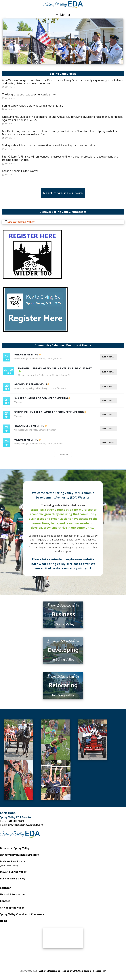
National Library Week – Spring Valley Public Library (55, 368)
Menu (65, 15)
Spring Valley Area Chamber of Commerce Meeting (49, 412)
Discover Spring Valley (21, 222)
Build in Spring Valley (13, 879)
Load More (63, 455)
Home (4, 921)
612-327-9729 (16, 821)
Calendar (5, 888)
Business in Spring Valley (15, 848)
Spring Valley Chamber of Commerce (22, 914)
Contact (5, 901)
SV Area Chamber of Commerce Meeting (41, 398)
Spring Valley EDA (63, 4)
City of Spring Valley (12, 908)
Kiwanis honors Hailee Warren (20, 171)
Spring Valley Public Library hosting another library (33, 106)
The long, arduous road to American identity (29, 94)
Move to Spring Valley (13, 872)
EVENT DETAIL (109, 357)
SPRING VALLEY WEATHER (63, 938)
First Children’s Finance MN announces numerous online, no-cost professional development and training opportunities (60, 158)
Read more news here (63, 193)
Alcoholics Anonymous (31, 384)
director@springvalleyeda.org (25, 825)
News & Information (12, 894)
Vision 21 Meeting (26, 355)
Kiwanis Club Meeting (29, 426)
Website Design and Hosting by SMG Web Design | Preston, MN (73, 971)
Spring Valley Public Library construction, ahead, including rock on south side (48, 145)
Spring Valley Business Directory (19, 855)
